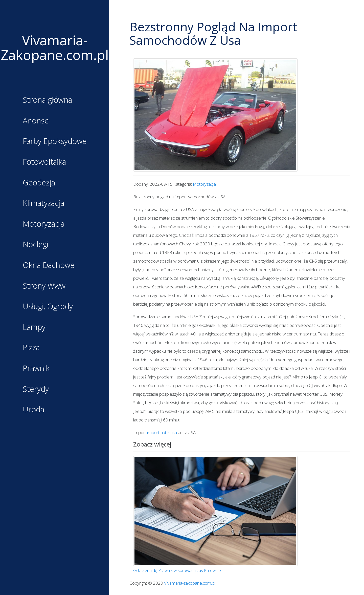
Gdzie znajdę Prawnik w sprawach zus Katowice (177, 570)
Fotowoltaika (46, 162)
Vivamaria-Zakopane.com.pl (55, 47)
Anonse (39, 121)
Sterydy (38, 389)
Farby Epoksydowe (55, 141)
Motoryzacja (45, 224)
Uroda (36, 410)
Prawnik (39, 369)
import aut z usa (162, 432)
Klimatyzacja (45, 203)
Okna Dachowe (50, 265)
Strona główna (49, 100)
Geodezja (41, 183)
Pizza (34, 348)
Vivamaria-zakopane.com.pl (190, 583)
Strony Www (45, 286)
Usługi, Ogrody (49, 307)
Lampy (37, 327)
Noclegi (38, 245)
